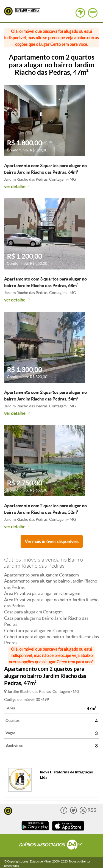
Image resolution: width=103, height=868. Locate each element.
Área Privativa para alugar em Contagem (42, 593)
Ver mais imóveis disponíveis (52, 541)
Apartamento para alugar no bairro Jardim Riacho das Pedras (51, 584)
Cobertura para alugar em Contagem (39, 631)
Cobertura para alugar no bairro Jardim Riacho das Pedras (51, 640)
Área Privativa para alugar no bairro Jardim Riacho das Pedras (51, 603)
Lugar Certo (8, 11)
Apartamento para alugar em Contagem (41, 575)
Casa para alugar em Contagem (33, 612)
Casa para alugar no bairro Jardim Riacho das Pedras (46, 621)
